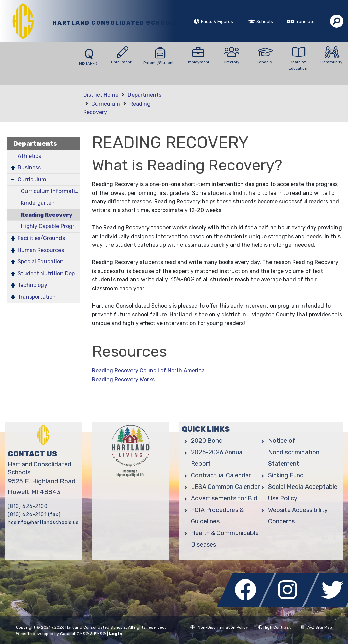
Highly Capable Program (51, 226)
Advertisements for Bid (224, 498)
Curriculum (106, 104)
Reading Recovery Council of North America (148, 371)
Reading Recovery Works (123, 379)
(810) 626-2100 (28, 506)
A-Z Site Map (316, 627)
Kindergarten (38, 203)
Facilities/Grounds (41, 238)
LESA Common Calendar (225, 487)
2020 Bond (207, 441)
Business (29, 168)
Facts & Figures (217, 22)
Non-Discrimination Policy (219, 627)
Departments (145, 95)
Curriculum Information (51, 191)
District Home (101, 95)
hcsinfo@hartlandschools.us (43, 523)
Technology (32, 285)
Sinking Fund (286, 475)
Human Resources (41, 250)
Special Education (41, 262)
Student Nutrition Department (49, 273)
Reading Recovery (47, 215)
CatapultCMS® (75, 634)
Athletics (29, 156)
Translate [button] (305, 22)
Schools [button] (265, 22)
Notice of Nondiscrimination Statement (294, 452)
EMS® (100, 634)
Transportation (37, 297)
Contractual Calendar (221, 475)
